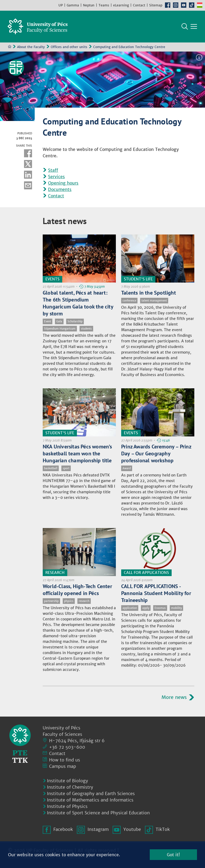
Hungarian (200, 5)
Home (10, 47)
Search (185, 27)
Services (56, 177)
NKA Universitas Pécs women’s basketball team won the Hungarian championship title (77, 453)
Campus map (63, 766)
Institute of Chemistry (70, 787)
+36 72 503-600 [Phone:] (67, 747)
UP (61, 5)
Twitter (28, 164)
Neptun (89, 5)
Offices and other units (69, 47)
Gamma (73, 5)
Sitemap (156, 5)
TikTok (192, 5)
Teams (104, 5)
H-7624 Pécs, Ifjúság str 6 (77, 741)
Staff (53, 170)
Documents (60, 190)
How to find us (65, 760)
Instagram (176, 5)
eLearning (121, 5)
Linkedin (28, 175)
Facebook (168, 5)
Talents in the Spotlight (149, 293)
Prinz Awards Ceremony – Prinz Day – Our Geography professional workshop (156, 453)
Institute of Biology (68, 781)
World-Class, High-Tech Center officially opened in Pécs (77, 590)
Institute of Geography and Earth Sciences (91, 793)
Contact (139, 5)
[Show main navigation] (194, 27)
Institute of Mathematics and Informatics (90, 800)
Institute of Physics (67, 806)
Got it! (173, 855)
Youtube (184, 5)
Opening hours (63, 183)
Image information (199, 58)
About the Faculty (31, 47)
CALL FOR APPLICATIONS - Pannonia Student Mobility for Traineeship (156, 593)
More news (174, 697)
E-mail (28, 186)
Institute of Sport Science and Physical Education (98, 813)
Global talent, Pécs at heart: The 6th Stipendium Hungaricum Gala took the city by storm (78, 303)
